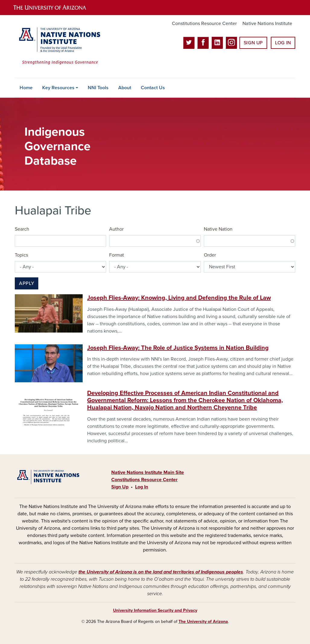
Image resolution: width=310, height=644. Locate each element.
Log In (283, 43)
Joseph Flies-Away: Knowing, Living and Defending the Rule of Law (179, 298)
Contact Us (153, 88)
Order (210, 255)
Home (26, 88)
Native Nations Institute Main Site (148, 472)
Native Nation (218, 229)
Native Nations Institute (267, 24)
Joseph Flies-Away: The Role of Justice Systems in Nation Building (178, 348)
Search (22, 229)
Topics (21, 255)
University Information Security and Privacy (155, 610)
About (125, 88)
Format (117, 255)
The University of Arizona (203, 622)
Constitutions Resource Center (204, 24)
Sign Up (253, 43)
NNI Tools (98, 88)
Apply (27, 283)
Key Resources (58, 88)
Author (116, 229)
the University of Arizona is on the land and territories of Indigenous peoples (161, 572)
